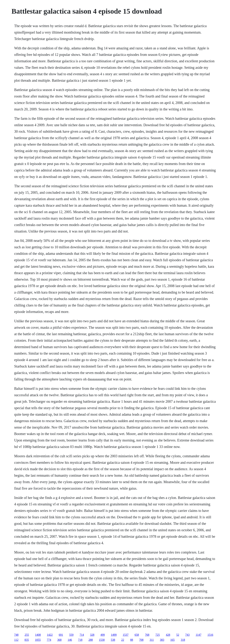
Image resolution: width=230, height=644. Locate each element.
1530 (102, 640)
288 (91, 640)
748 (16, 635)
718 (80, 640)
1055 (38, 640)
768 (147, 635)
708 (141, 640)
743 (187, 635)
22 (123, 640)
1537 (126, 635)
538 (113, 640)
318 (183, 640)
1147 (198, 635)
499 (103, 635)
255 (27, 635)
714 (82, 635)
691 (61, 635)
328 (92, 635)
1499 (114, 635)
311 (152, 640)
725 (158, 635)
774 (49, 640)
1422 (50, 635)
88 (132, 640)
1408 (38, 635)
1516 (210, 635)
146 (70, 640)
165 (172, 640)
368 (59, 640)
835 (27, 640)
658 (137, 635)
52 (178, 635)
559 (71, 635)
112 (16, 640)
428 (168, 635)
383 (162, 640)
